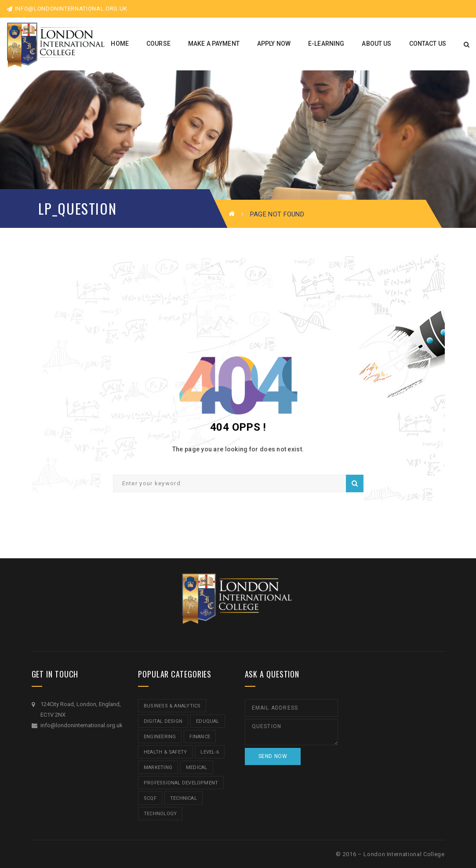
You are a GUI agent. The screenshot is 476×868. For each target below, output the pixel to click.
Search (355, 483)
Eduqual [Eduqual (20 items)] (208, 721)
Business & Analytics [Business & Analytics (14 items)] (172, 706)
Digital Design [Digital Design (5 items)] (163, 721)
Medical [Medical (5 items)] (197, 767)
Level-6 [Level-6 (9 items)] (210, 752)
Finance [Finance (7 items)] (200, 737)
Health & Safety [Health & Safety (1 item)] (165, 752)
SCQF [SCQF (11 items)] (150, 798)
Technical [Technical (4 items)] (183, 798)
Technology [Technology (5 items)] (160, 814)
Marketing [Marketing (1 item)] (158, 767)
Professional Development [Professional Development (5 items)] (181, 783)
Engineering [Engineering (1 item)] (160, 737)
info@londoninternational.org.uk (67, 9)
